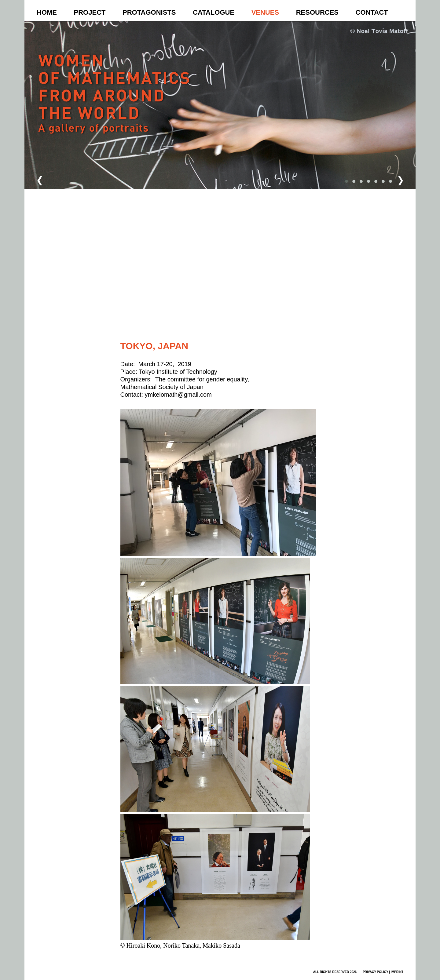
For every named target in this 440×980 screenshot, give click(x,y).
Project (90, 12)
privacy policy (375, 972)
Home (47, 12)
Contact (372, 12)
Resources (317, 12)
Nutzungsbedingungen (260, 326)
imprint (397, 972)
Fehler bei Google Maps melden (291, 326)
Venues (265, 12)
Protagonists (149, 12)
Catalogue (214, 12)
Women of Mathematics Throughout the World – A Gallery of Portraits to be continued (115, 106)
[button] (221, 217)
